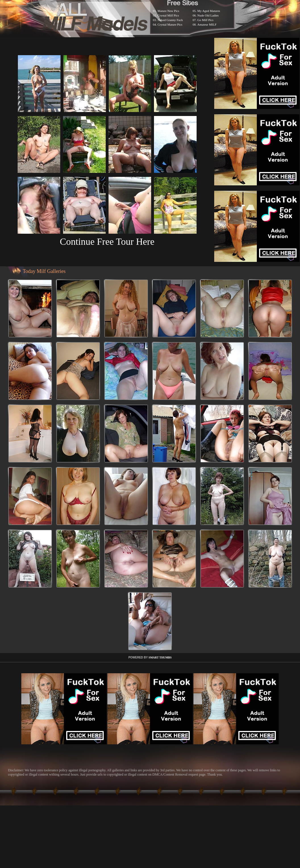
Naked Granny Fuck (170, 20)
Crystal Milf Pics (168, 15)
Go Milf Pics (206, 20)
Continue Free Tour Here (107, 242)
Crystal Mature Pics (170, 24)
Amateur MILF (207, 24)
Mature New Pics (168, 11)
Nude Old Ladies (208, 15)
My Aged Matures (209, 11)
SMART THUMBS (160, 657)
